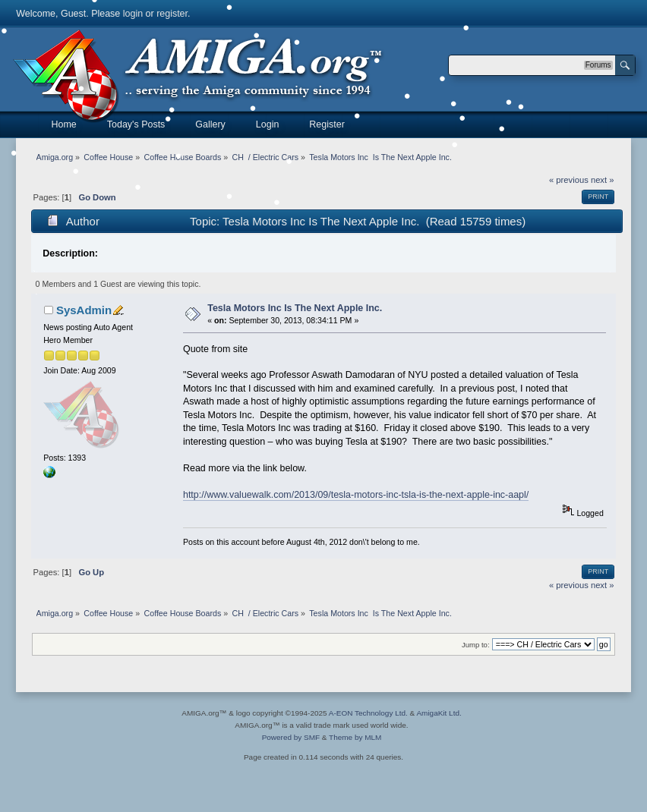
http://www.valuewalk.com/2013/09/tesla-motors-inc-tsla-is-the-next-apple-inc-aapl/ (356, 495)
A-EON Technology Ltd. (368, 713)
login (133, 14)
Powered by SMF (291, 737)
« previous (569, 180)
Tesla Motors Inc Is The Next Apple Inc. (295, 308)
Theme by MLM (355, 737)
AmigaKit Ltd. (439, 713)
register (172, 14)
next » (603, 180)
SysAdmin (84, 310)
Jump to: (476, 645)
